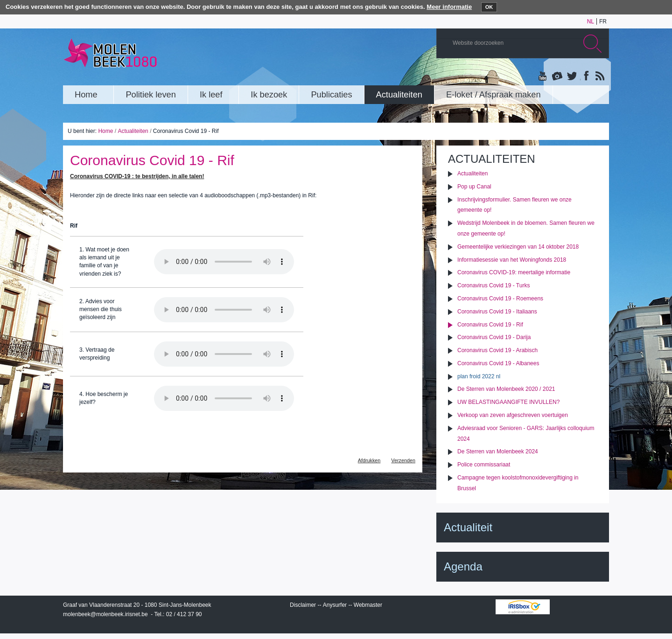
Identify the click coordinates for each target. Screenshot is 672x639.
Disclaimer (303, 605)
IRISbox (523, 607)
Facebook (585, 76)
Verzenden (403, 460)
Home (105, 131)
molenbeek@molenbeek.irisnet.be (105, 614)
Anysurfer (335, 605)
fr (603, 21)
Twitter (571, 76)
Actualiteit (468, 527)
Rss (599, 76)
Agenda (463, 566)
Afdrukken (369, 460)
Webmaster (368, 605)
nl (591, 21)
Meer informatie (449, 7)
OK (489, 7)
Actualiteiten (133, 131)
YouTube (543, 76)
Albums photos (557, 76)
